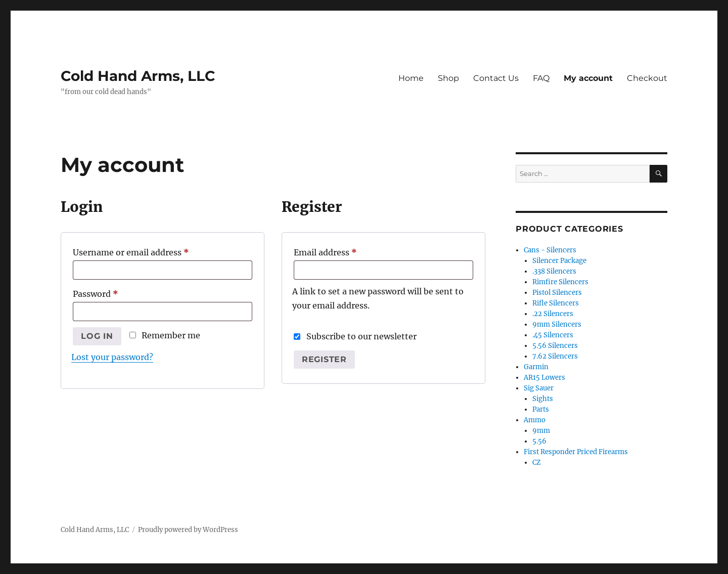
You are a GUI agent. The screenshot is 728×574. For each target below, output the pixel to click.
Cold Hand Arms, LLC (138, 76)
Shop (448, 78)
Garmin (536, 367)
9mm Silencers (557, 324)
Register (324, 359)
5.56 (539, 441)
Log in (97, 336)
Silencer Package (559, 261)
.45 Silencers (553, 335)
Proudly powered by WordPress (188, 530)
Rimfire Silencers (560, 282)
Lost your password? (112, 357)
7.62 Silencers (555, 356)
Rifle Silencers (556, 303)
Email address (343, 251)
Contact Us (496, 78)
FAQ (541, 78)
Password (113, 292)
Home (411, 78)
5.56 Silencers (555, 346)
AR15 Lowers (544, 378)
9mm (541, 431)
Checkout (647, 78)
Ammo (535, 420)
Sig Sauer (539, 388)
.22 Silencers (553, 314)
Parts (541, 409)
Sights (543, 399)
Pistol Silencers (557, 293)
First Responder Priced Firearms (576, 452)
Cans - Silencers (550, 250)
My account (588, 78)
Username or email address (149, 251)
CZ (537, 462)
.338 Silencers (554, 271)
